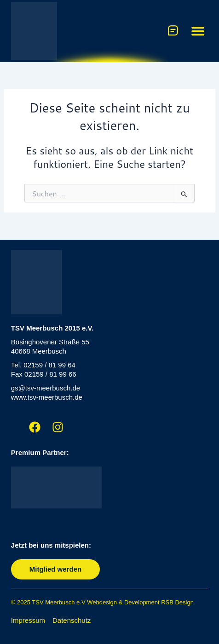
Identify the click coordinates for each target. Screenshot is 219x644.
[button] (198, 31)
